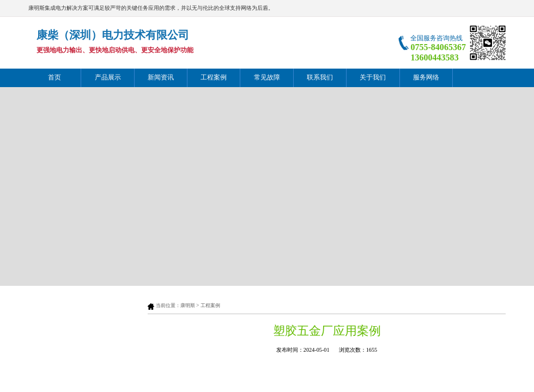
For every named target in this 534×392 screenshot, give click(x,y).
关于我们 (373, 78)
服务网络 (426, 78)
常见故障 (267, 78)
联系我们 (320, 78)
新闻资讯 (161, 78)
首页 (54, 78)
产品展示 (108, 78)
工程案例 (214, 78)
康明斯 (188, 305)
